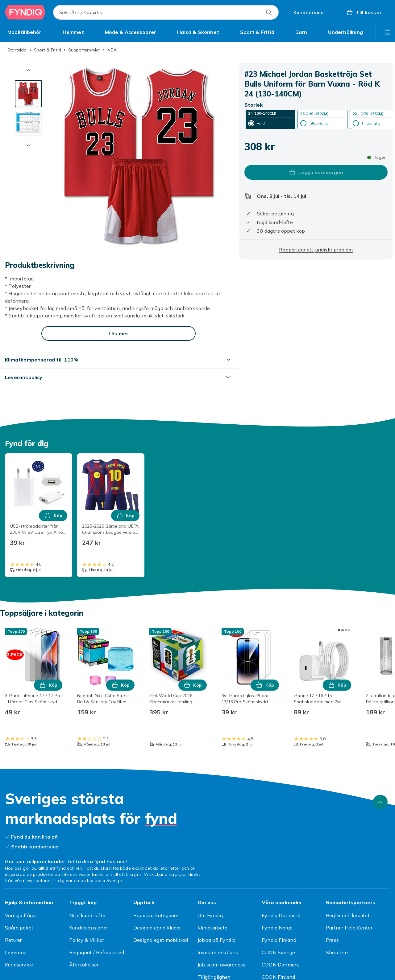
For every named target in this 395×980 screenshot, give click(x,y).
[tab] (28, 94)
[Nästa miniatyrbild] (28, 145)
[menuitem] (25, 32)
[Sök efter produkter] (269, 12)
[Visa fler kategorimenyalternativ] (388, 32)
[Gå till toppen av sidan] (380, 802)
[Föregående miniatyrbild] (28, 70)
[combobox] (166, 12)
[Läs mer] (118, 333)
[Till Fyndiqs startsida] (25, 12)
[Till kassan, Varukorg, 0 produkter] (364, 12)
